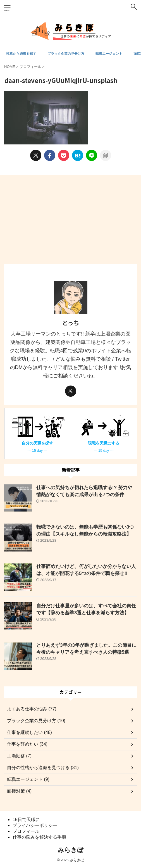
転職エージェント (109, 54)
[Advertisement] (70, 222)
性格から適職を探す (21, 54)
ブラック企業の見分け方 (66, 54)
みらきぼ (71, 850)
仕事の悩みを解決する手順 (39, 837)
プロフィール (26, 831)
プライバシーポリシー (35, 825)
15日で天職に (26, 820)
